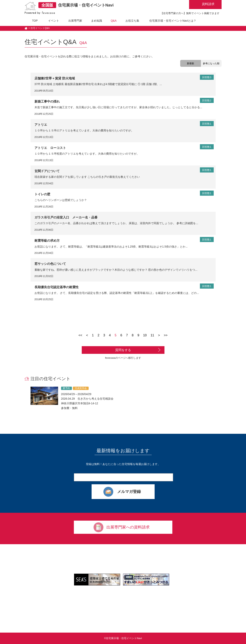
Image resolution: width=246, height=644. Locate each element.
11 (152, 335)
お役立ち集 (132, 21)
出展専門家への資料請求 (128, 527)
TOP (35, 21)
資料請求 (208, 4)
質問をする (123, 350)
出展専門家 (75, 21)
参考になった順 (211, 63)
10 (145, 335)
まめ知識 (97, 21)
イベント (54, 21)
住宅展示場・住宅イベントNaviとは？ (173, 21)
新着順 (190, 63)
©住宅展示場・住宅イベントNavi (123, 638)
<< (80, 335)
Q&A (114, 21)
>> (166, 335)
